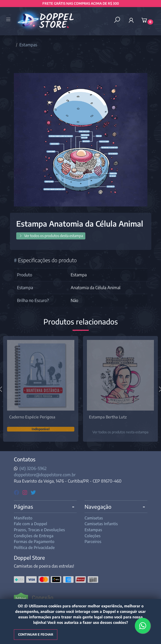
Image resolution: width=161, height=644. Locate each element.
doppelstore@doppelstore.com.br (45, 475)
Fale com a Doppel (30, 524)
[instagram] (26, 492)
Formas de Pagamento (34, 541)
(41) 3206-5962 (33, 468)
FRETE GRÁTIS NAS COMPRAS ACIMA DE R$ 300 (81, 3)
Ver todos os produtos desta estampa (51, 236)
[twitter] (33, 492)
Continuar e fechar (36, 634)
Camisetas (94, 518)
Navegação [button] (98, 506)
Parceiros (93, 541)
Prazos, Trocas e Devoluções (39, 530)
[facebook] (17, 492)
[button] (131, 20)
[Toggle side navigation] (9, 20)
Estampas (28, 45)
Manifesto (23, 518)
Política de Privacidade (34, 547)
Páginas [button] (23, 506)
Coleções (93, 536)
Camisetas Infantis (101, 524)
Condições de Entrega (34, 536)
